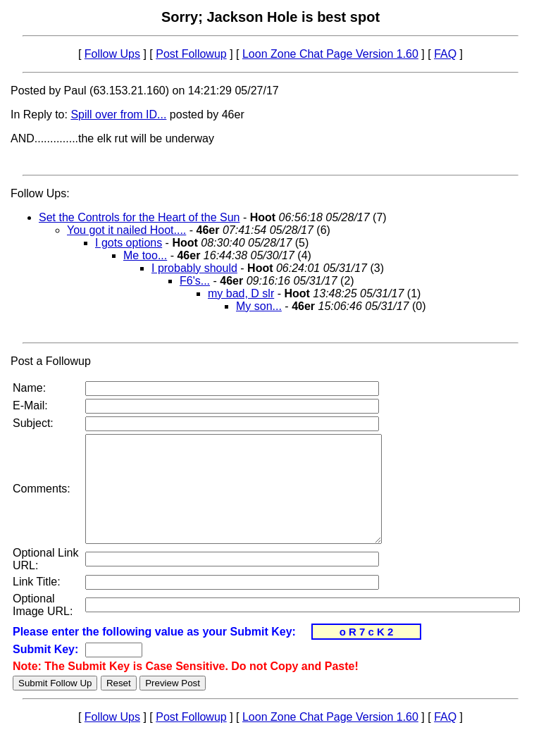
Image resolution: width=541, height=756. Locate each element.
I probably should (194, 268)
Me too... (145, 255)
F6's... (195, 281)
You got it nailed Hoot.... (126, 230)
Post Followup (191, 54)
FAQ (445, 54)
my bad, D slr (241, 293)
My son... (259, 306)
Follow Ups (112, 54)
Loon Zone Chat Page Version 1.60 (330, 54)
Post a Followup (51, 361)
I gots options (129, 243)
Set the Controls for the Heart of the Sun (139, 217)
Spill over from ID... (118, 114)
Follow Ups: (40, 193)
